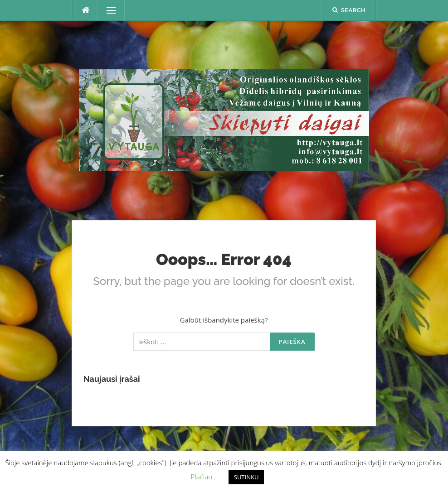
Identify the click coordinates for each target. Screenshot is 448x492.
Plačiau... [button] (204, 477)
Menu (107, 10)
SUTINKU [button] (246, 477)
